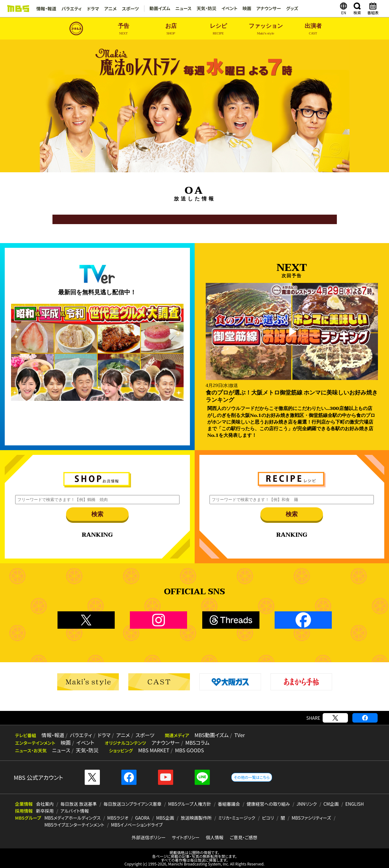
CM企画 (331, 804)
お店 (171, 29)
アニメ (109, 9)
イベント (229, 9)
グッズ (292, 9)
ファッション (266, 29)
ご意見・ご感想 (244, 837)
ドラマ (92, 9)
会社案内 (45, 804)
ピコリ (268, 818)
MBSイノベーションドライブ (137, 825)
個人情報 (215, 837)
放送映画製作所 (196, 818)
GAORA (142, 818)
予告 (124, 29)
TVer (236, 735)
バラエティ (71, 9)
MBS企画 (165, 818)
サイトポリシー (186, 837)
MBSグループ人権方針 (190, 804)
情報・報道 (46, 9)
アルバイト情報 (75, 811)
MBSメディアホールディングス (72, 818)
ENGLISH (355, 804)
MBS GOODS (187, 750)
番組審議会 (229, 804)
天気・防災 (206, 9)
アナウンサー (268, 9)
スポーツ (129, 9)
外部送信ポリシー (149, 837)
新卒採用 (45, 811)
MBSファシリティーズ (311, 818)
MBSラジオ (118, 818)
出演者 (313, 29)
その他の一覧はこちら (252, 777)
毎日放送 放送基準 (79, 804)
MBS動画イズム (209, 735)
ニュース (182, 9)
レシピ (218, 29)
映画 (246, 9)
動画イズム (159, 9)
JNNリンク (307, 804)
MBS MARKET (152, 750)
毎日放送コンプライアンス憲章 (132, 804)
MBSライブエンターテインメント (74, 825)
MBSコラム (195, 743)
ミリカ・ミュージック (237, 818)
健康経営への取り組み (268, 804)
